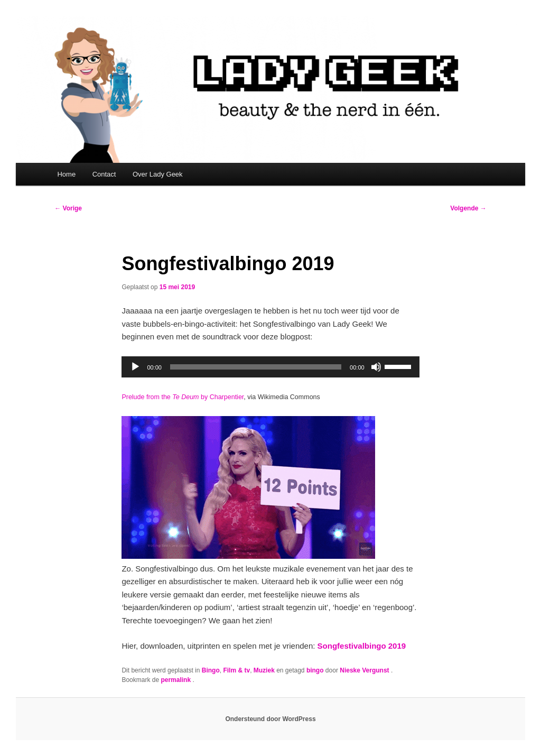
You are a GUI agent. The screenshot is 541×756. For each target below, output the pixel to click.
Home (66, 174)
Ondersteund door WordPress (270, 719)
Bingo (211, 670)
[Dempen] (376, 367)
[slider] (256, 367)
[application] (270, 367)
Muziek (264, 670)
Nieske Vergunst (365, 670)
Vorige (68, 208)
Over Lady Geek (158, 174)
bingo (315, 670)
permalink (176, 680)
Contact (104, 174)
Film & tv (236, 670)
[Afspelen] (135, 367)
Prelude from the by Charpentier (183, 397)
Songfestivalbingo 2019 (362, 646)
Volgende (468, 208)
